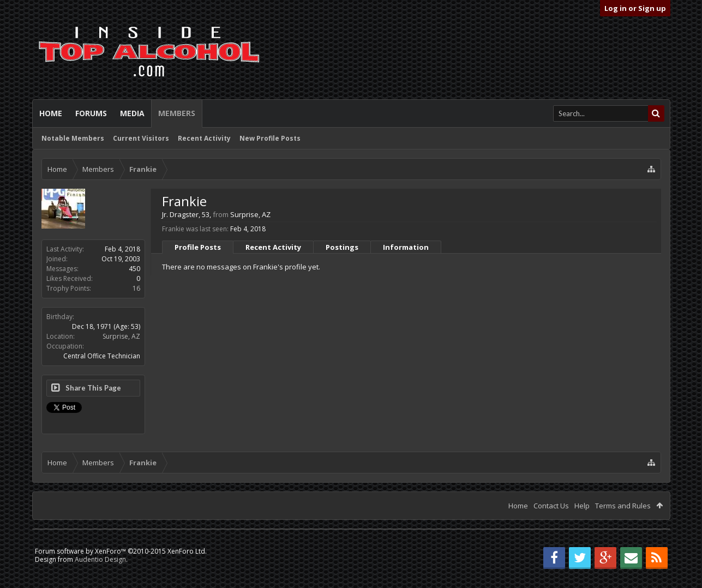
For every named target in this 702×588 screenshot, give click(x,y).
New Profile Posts (270, 138)
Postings (342, 247)
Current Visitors (141, 138)
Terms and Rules (623, 506)
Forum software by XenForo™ (121, 551)
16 (136, 288)
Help (582, 506)
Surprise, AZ (121, 336)
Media (132, 113)
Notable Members (73, 138)
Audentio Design (100, 559)
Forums (91, 113)
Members (177, 113)
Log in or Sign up (635, 8)
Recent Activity (204, 138)
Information (406, 247)
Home (51, 113)
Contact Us (551, 506)
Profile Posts (198, 247)
